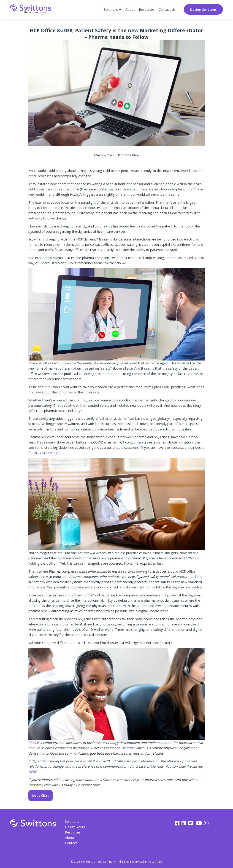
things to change (46, 453)
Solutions (72, 821)
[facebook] (177, 823)
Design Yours (75, 827)
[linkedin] (184, 823)
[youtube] (199, 823)
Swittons (128, 748)
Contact (71, 843)
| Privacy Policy (153, 862)
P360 (33, 743)
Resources (147, 9)
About (130, 9)
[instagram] (206, 823)
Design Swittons (203, 9)
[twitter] (191, 823)
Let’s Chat (41, 795)
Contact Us (167, 9)
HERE (33, 772)
